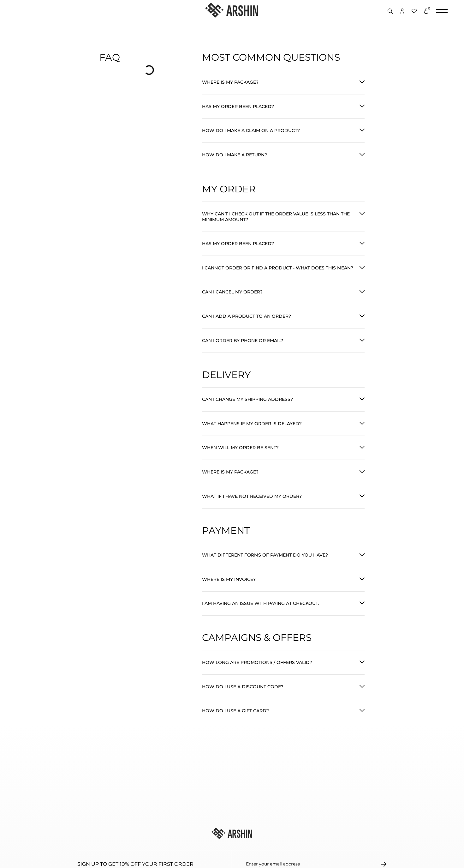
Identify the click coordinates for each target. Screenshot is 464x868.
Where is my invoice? (229, 593)
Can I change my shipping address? (247, 408)
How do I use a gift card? (235, 727)
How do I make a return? (235, 158)
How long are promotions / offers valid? (257, 678)
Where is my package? (230, 82)
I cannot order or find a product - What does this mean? (278, 273)
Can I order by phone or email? (243, 348)
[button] (283, 83)
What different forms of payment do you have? (265, 568)
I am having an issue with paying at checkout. (261, 618)
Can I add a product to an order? (247, 323)
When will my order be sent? (240, 458)
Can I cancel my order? (232, 298)
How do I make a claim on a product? (251, 133)
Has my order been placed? (238, 108)
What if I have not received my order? (252, 508)
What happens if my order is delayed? (252, 433)
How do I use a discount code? (243, 702)
